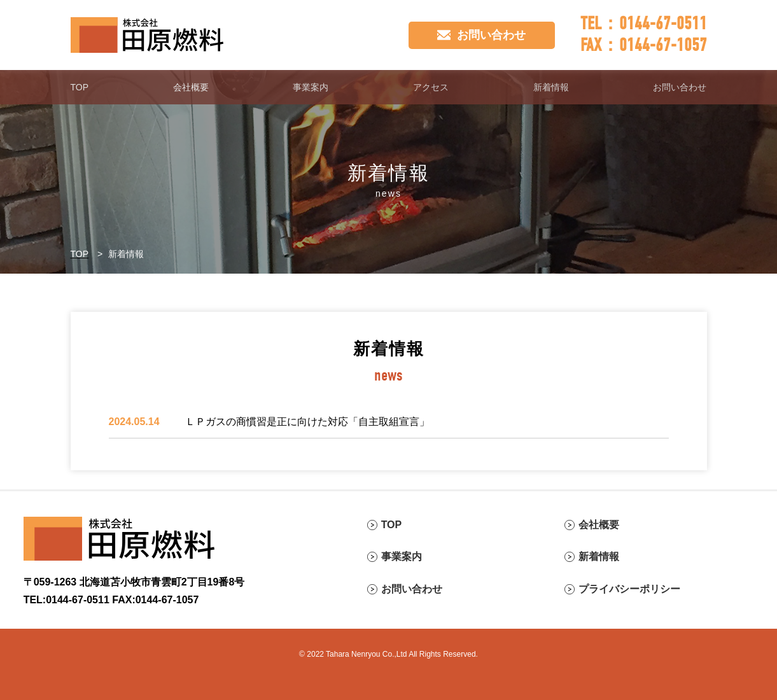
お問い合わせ (680, 87)
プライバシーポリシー (629, 589)
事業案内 (311, 87)
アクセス (431, 87)
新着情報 (551, 87)
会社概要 (191, 87)
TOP (80, 87)
